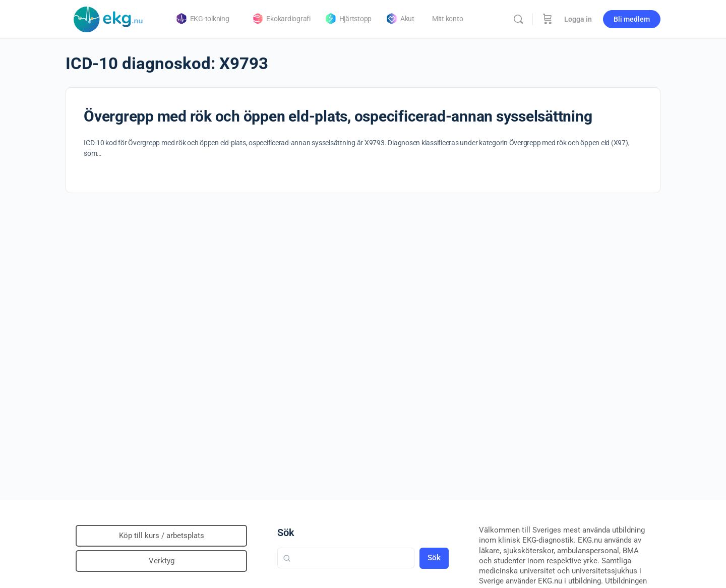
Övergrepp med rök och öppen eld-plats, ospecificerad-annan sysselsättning (338, 116)
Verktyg (162, 561)
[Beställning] (548, 19)
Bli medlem (632, 19)
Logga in (578, 19)
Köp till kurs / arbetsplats (162, 536)
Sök (286, 533)
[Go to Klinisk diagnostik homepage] (108, 18)
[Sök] (518, 19)
